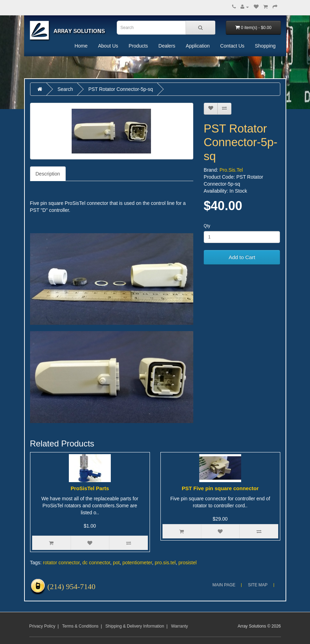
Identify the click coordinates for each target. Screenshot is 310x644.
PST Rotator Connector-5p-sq (121, 89)
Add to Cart (242, 257)
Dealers (167, 46)
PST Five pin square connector (220, 488)
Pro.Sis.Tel (231, 170)
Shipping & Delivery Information (135, 626)
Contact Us (232, 46)
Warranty (180, 626)
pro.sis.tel (165, 563)
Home (81, 46)
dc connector (96, 563)
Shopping (265, 46)
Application (198, 46)
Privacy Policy (42, 626)
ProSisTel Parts (90, 488)
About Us (108, 46)
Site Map (258, 585)
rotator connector (61, 563)
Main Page (224, 585)
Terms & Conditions (80, 626)
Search (65, 89)
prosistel (187, 563)
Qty (207, 226)
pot (116, 563)
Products (138, 46)
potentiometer (137, 563)
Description (48, 174)
